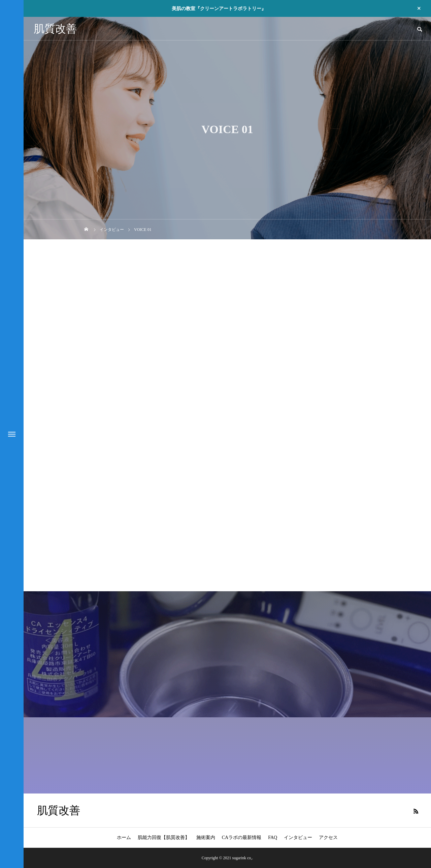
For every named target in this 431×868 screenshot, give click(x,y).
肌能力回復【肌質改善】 (164, 837)
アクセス (328, 837)
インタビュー (298, 837)
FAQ (273, 837)
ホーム (124, 837)
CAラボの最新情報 (242, 837)
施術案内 (206, 837)
